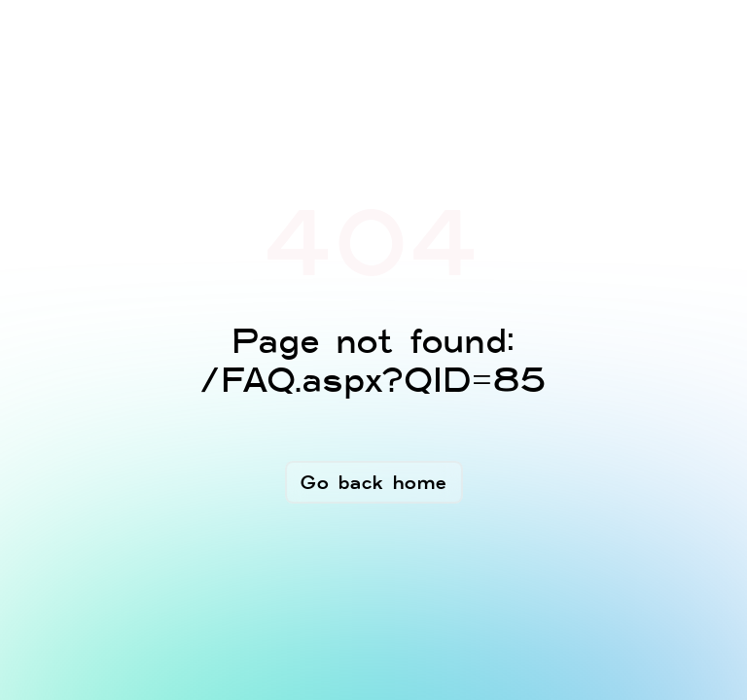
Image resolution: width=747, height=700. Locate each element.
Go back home (374, 482)
